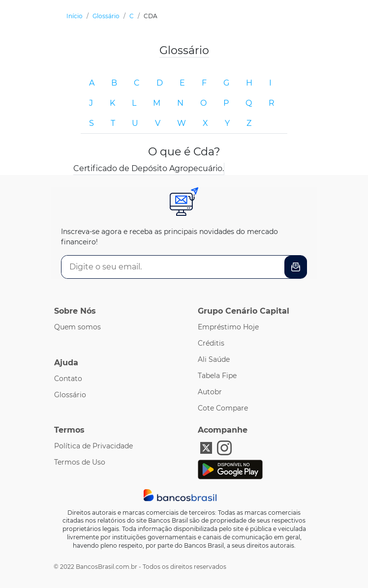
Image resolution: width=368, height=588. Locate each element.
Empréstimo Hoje (228, 327)
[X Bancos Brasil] (206, 447)
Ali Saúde (214, 359)
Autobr (210, 392)
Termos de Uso (80, 462)
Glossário (70, 395)
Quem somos (77, 327)
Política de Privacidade (93, 446)
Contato (68, 379)
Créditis (211, 343)
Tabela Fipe (217, 376)
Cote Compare (223, 408)
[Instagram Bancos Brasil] (224, 447)
